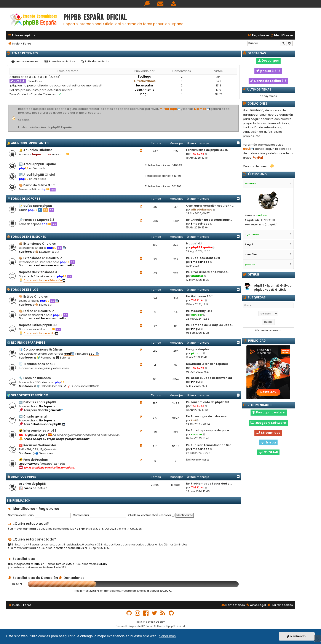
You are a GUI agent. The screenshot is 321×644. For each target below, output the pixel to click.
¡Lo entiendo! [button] (297, 636)
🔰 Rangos (43, 358)
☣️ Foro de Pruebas (33, 460)
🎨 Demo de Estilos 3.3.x (37, 185)
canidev (197, 315)
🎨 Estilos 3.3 (42, 305)
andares (197, 276)
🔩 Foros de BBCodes (35, 378)
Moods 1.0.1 (194, 243)
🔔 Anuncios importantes (28, 143)
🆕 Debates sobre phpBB (37, 402)
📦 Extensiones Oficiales (37, 244)
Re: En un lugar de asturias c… (208, 416)
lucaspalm (145, 85)
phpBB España (201, 247)
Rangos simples (198, 349)
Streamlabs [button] (268, 433)
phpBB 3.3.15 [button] (268, 71)
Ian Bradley (158, 622)
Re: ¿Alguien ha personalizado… (209, 220)
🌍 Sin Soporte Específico (28, 395)
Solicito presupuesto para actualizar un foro (41, 90)
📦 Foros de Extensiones (26, 237)
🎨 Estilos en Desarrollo (37, 311)
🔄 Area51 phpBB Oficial (37, 175)
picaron (197, 353)
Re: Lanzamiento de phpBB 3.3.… (209, 402)
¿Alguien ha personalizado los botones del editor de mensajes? (56, 85)
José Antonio (145, 90)
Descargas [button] (268, 61)
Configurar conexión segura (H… (210, 206)
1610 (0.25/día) (268, 225)
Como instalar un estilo (39, 333)
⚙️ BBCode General (49, 386)
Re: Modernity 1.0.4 (199, 311)
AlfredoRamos (145, 81)
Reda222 (60, 567)
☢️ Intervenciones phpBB (38, 431)
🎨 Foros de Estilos (23, 290)
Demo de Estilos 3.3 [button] (268, 81)
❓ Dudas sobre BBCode (82, 386)
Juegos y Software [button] (268, 423)
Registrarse (49, 509)
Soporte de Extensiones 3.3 (39, 272)
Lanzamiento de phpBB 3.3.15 (207, 150)
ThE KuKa (198, 154)
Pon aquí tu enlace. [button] (269, 412)
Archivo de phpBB (32, 484)
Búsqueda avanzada (268, 330)
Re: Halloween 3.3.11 (200, 296)
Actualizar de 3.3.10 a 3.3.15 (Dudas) (35, 77)
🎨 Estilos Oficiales (33, 297)
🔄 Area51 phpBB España (38, 164)
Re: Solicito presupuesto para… (208, 430)
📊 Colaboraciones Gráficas (41, 350)
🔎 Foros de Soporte (23, 199)
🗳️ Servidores (43, 453)
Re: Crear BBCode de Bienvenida (209, 378)
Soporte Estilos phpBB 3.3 (38, 325)
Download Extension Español (207, 364)
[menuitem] (147, 4)
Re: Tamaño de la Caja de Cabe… (210, 325)
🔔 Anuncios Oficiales (36, 150)
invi (193, 420)
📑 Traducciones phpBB (37, 364)
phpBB (140, 626)
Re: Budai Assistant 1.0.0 (203, 258)
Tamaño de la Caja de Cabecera (34, 94)
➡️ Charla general (33, 417)
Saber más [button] (167, 636)
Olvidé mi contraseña (142, 515)
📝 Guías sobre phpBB (36, 206)
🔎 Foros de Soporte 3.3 (37, 220)
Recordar (167, 515)
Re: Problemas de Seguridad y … (209, 484)
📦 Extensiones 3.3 (46, 252)
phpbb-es (262, 290)
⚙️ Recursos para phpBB (26, 343)
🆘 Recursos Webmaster (38, 445)
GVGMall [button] (268, 452)
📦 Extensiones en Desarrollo (41, 258)
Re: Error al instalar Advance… (208, 272)
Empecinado (200, 224)
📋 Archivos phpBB (22, 477)
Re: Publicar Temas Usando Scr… (209, 445)
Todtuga (145, 77)
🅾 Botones (62, 358)
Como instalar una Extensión (43, 280)
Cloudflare (35, 81)
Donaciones (72, 578)
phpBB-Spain (265, 286)
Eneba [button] (268, 442)
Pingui (145, 94)
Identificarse (24, 509)
